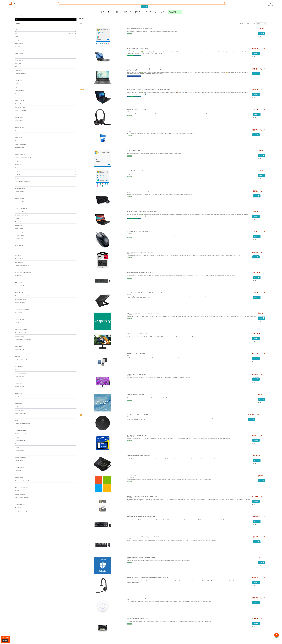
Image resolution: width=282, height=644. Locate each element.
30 (265, 23)
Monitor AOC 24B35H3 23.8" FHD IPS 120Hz (137, 333)
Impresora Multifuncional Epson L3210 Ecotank (137, 618)
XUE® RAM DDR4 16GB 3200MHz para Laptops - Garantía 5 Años (142, 496)
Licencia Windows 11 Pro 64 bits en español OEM (138, 130)
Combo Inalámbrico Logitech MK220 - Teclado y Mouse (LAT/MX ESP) (143, 537)
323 (176, 639)
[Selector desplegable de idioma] (264, 4)
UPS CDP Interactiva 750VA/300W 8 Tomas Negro (139, 354)
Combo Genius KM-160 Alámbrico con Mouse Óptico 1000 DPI (141, 517)
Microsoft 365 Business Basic (133, 150)
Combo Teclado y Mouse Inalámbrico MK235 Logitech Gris (140, 272)
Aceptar (5, 641)
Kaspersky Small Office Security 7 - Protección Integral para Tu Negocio (143, 313)
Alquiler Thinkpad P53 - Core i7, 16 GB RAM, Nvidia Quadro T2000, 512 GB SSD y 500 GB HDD (149, 89)
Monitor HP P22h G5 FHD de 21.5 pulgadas (137, 374)
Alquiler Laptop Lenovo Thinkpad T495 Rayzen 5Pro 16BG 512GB (142, 211)
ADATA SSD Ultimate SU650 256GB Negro (137, 435)
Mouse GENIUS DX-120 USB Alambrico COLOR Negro (139, 232)
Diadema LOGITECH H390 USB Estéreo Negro (137, 110)
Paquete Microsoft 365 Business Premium (136, 476)
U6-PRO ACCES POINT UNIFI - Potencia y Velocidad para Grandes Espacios (144, 598)
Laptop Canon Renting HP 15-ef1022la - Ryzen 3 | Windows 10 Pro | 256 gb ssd (145, 69)
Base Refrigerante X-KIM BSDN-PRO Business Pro (138, 455)
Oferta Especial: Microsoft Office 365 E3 (136, 394)
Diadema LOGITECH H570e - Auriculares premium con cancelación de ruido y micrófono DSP (148, 578)
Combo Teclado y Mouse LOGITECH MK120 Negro (138, 191)
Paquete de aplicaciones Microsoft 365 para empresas (139, 28)
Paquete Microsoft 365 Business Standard (136, 171)
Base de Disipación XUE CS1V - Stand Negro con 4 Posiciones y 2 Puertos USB (145, 293)
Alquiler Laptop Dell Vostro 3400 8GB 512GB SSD (138, 49)
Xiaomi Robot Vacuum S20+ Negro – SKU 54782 (138, 415)
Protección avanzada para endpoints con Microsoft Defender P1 (141, 557)
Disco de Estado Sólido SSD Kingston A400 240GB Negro (140, 252)
